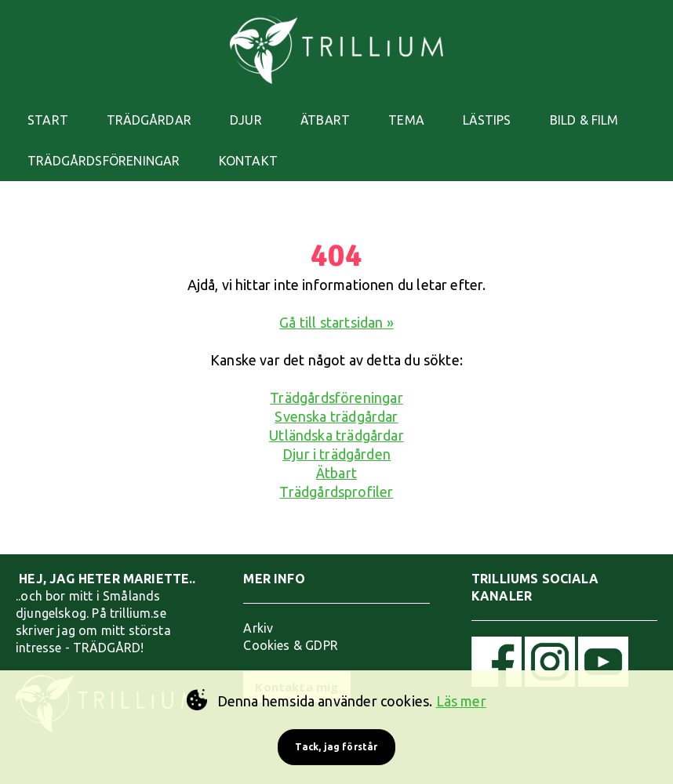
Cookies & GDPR (291, 645)
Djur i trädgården (336, 454)
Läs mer (461, 701)
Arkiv (258, 628)
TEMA (406, 120)
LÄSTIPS (487, 120)
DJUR (246, 120)
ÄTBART (325, 120)
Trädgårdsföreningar (336, 397)
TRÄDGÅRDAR (149, 120)
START (48, 120)
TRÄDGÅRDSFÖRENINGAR (104, 161)
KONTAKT (248, 161)
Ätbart (336, 473)
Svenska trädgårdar (336, 416)
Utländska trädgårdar (336, 435)
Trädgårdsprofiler (336, 492)
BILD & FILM (584, 120)
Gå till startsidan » (336, 322)
